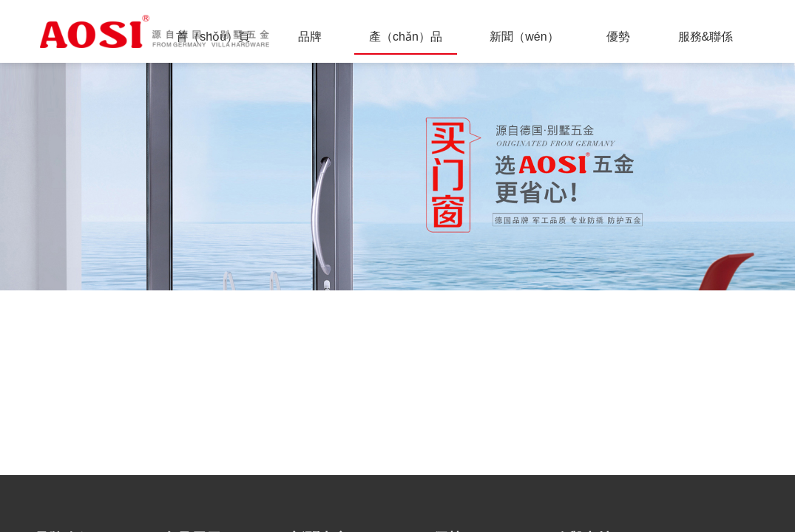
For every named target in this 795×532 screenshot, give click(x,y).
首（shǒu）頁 (213, 37)
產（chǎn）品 (406, 37)
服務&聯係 (706, 37)
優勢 (618, 37)
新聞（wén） (524, 37)
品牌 (310, 37)
